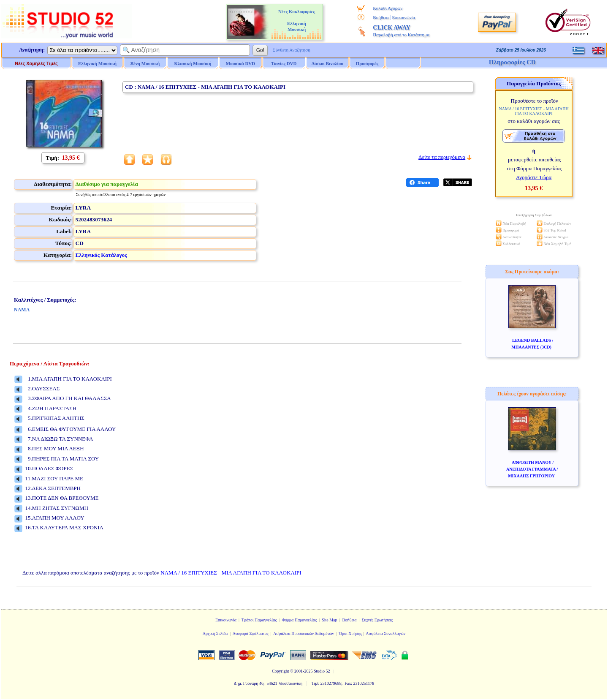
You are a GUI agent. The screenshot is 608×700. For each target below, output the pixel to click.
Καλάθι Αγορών (388, 8)
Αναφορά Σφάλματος (251, 633)
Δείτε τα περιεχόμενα (442, 157)
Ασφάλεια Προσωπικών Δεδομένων (304, 633)
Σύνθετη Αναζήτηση (292, 50)
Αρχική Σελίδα (215, 633)
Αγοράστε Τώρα (534, 177)
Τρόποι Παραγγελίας (259, 620)
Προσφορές (367, 63)
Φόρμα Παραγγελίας (299, 620)
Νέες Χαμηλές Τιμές (36, 63)
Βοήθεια (381, 17)
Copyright (281, 671)
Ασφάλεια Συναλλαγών (385, 633)
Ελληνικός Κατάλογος (101, 255)
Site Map (329, 620)
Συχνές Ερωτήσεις (377, 620)
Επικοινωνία (403, 17)
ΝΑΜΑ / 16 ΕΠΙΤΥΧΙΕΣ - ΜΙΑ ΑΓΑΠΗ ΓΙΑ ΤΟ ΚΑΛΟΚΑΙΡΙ (231, 573)
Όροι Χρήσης (350, 633)
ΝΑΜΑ (22, 310)
